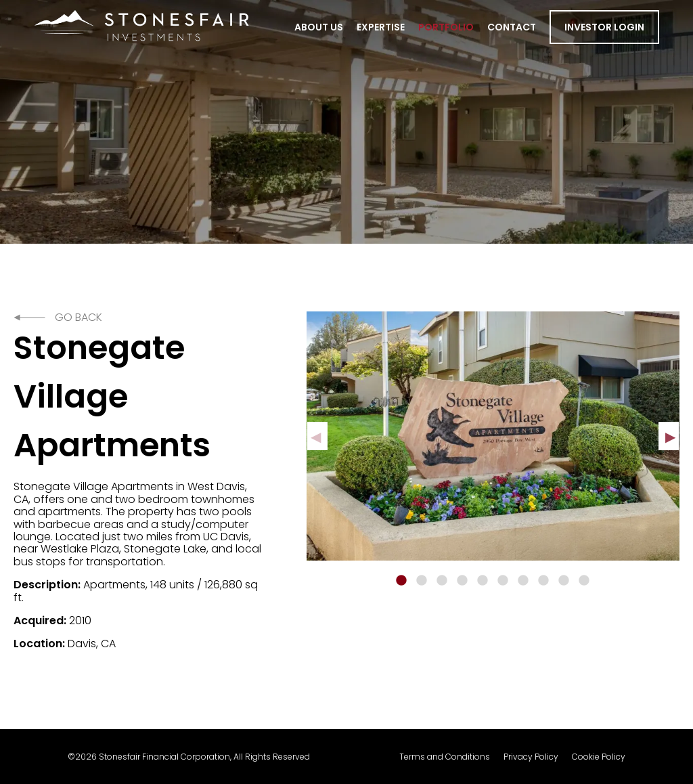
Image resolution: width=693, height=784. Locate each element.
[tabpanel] (493, 436)
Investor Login (604, 27)
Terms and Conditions (445, 757)
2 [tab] (422, 581)
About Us (319, 27)
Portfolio (446, 27)
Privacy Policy (531, 757)
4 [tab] (462, 581)
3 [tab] (442, 581)
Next (669, 436)
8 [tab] (543, 581)
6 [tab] (503, 581)
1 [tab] (401, 581)
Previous (317, 436)
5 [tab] (483, 581)
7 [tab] (523, 581)
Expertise (381, 27)
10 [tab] (584, 581)
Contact (512, 27)
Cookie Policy (599, 757)
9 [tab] (564, 581)
